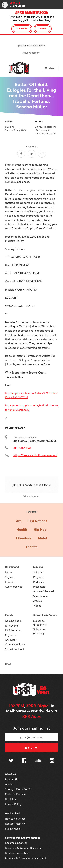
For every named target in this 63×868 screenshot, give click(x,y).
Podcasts (39, 582)
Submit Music (13, 829)
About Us (10, 774)
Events (9, 615)
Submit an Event (15, 649)
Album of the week (44, 591)
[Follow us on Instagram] (52, 761)
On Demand (12, 567)
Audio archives (14, 587)
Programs (39, 577)
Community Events (16, 644)
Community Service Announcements (26, 858)
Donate (43, 28)
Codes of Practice (15, 794)
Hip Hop (40, 530)
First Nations (37, 521)
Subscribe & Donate (45, 615)
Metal (42, 538)
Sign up (32, 748)
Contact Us (12, 779)
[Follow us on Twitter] (11, 761)
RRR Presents (13, 630)
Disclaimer (11, 799)
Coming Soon (13, 621)
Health (22, 530)
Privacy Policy (13, 804)
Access (9, 784)
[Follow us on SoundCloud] (38, 761)
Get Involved (13, 813)
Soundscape (40, 596)
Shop (8, 664)
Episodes (10, 582)
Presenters (39, 587)
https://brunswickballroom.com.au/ (35, 455)
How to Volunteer (15, 819)
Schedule (39, 572)
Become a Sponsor (16, 843)
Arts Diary (11, 640)
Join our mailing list (32, 728)
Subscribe (22, 28)
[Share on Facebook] (21, 154)
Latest (9, 572)
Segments (11, 577)
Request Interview (15, 824)
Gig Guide (11, 635)
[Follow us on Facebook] (24, 761)
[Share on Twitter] (32, 154)
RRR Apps (32, 716)
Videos (37, 606)
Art (18, 521)
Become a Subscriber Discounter (24, 848)
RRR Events (12, 626)
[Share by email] (42, 154)
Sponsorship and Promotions (23, 838)
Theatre (32, 547)
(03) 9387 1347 (22, 448)
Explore (38, 567)
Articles (38, 601)
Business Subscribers (17, 853)
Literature (24, 538)
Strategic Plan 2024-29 (18, 789)
